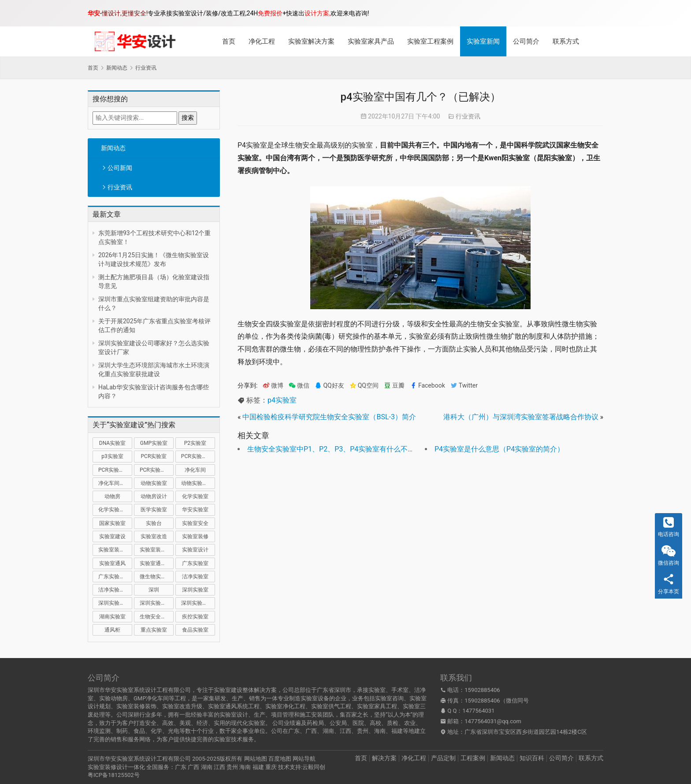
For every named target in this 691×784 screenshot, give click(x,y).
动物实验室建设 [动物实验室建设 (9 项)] (198, 483)
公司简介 (526, 41)
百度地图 (280, 759)
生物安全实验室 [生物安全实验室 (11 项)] (157, 617)
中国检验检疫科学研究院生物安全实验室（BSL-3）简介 (329, 417)
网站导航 (304, 759)
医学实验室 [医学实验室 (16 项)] (154, 510)
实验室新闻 (483, 41)
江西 (219, 767)
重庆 (271, 767)
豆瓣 (394, 386)
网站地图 (256, 759)
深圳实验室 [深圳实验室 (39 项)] (195, 590)
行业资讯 (120, 187)
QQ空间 (364, 386)
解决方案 (384, 758)
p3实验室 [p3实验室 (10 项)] (112, 456)
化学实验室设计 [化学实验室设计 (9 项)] (115, 510)
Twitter (464, 386)
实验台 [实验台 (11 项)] (154, 523)
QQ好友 (329, 386)
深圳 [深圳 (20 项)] (154, 590)
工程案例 (473, 758)
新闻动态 (113, 148)
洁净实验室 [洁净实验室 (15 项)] (195, 577)
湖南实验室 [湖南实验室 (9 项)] (112, 617)
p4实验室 (282, 400)
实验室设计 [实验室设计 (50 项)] (195, 550)
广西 (193, 767)
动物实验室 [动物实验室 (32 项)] (154, 483)
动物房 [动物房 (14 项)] (112, 496)
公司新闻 (120, 168)
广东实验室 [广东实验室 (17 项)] (195, 563)
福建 (258, 767)
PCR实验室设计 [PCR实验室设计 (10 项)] (157, 470)
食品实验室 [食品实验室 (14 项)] (195, 630)
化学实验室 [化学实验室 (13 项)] (195, 496)
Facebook (427, 386)
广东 (181, 767)
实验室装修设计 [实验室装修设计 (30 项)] (157, 550)
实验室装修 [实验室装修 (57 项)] (195, 536)
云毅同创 (314, 767)
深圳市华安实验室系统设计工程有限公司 (139, 759)
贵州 (232, 767)
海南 (245, 767)
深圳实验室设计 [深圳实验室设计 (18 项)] (198, 603)
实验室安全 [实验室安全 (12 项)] (195, 523)
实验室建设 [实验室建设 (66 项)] (112, 536)
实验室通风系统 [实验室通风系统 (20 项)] (157, 563)
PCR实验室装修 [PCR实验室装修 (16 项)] (115, 470)
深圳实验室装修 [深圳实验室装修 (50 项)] (157, 603)
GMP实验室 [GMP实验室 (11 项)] (154, 443)
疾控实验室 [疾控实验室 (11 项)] (195, 617)
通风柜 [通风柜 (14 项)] (112, 630)
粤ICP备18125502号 (114, 775)
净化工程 (262, 41)
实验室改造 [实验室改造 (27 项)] (154, 536)
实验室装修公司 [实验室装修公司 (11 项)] (115, 550)
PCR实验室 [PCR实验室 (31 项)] (154, 456)
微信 (299, 386)
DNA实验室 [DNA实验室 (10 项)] (112, 443)
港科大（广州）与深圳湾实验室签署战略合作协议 (521, 417)
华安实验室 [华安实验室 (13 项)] (195, 510)
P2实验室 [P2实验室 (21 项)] (195, 443)
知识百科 (532, 758)
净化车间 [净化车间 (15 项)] (195, 470)
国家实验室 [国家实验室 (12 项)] (112, 523)
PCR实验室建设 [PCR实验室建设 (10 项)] (198, 456)
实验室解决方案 (311, 41)
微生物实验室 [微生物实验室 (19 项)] (156, 577)
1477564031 (478, 711)
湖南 (207, 767)
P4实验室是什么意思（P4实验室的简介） (499, 449)
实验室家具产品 (371, 41)
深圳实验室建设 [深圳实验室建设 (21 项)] (115, 603)
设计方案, (318, 13)
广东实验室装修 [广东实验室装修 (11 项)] (115, 577)
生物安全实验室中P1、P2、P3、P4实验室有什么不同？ (334, 449)
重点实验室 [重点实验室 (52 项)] (154, 630)
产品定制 (443, 758)
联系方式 (566, 41)
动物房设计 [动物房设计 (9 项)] (154, 496)
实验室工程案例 (430, 41)
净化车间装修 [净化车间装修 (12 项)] (114, 483)
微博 (273, 386)
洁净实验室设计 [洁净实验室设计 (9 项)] (115, 590)
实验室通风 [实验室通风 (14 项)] (112, 563)
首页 (229, 41)
